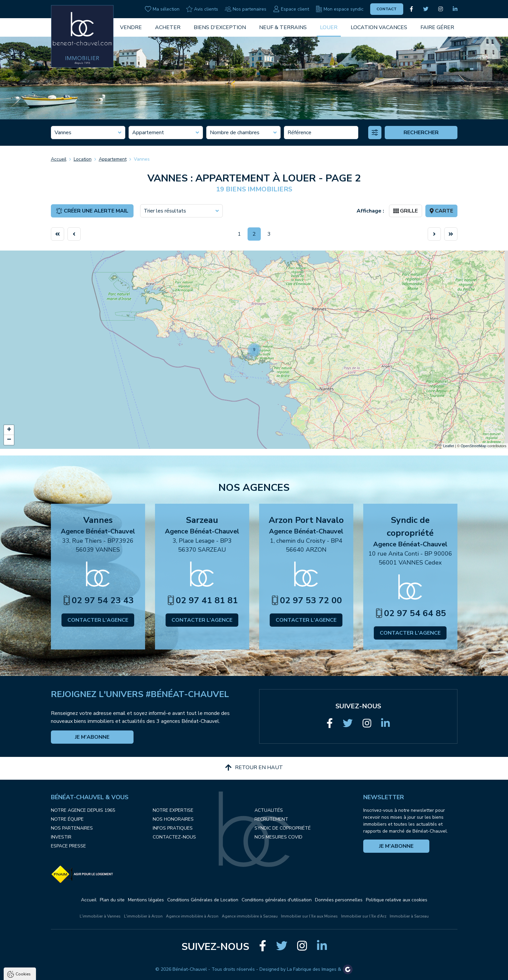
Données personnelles (339, 900)
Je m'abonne (92, 737)
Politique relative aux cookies (397, 900)
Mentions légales (146, 900)
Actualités (269, 810)
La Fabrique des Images (312, 969)
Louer (329, 27)
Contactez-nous (174, 837)
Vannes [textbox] (63, 133)
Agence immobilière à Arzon (192, 916)
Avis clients (202, 9)
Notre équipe (67, 819)
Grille (406, 211)
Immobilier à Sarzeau (409, 916)
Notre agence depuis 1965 (83, 810)
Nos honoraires (173, 819)
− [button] (9, 440)
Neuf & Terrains (283, 27)
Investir (61, 837)
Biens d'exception (220, 27)
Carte (441, 211)
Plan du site (112, 900)
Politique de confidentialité (39, 956)
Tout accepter (46, 972)
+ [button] (9, 430)
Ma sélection (162, 9)
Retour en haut (254, 767)
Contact (387, 9)
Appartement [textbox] (148, 133)
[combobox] (88, 133)
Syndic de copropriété (283, 828)
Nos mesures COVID (278, 837)
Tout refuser (88, 972)
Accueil (59, 159)
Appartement (113, 159)
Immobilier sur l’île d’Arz (364, 916)
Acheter (168, 27)
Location (83, 159)
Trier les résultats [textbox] (165, 211)
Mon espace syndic (340, 9)
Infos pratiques (173, 828)
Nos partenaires (246, 9)
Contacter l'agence (98, 620)
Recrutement (271, 819)
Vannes (142, 159)
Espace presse (68, 846)
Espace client (291, 9)
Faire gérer (437, 27)
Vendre (131, 27)
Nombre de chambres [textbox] (235, 133)
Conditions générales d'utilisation (277, 900)
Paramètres (127, 972)
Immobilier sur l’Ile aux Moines (309, 916)
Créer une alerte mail (92, 211)
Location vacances (379, 27)
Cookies (23, 896)
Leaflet (449, 446)
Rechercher (421, 133)
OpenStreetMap (474, 446)
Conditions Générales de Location (203, 900)
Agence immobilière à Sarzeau (250, 916)
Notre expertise (173, 810)
